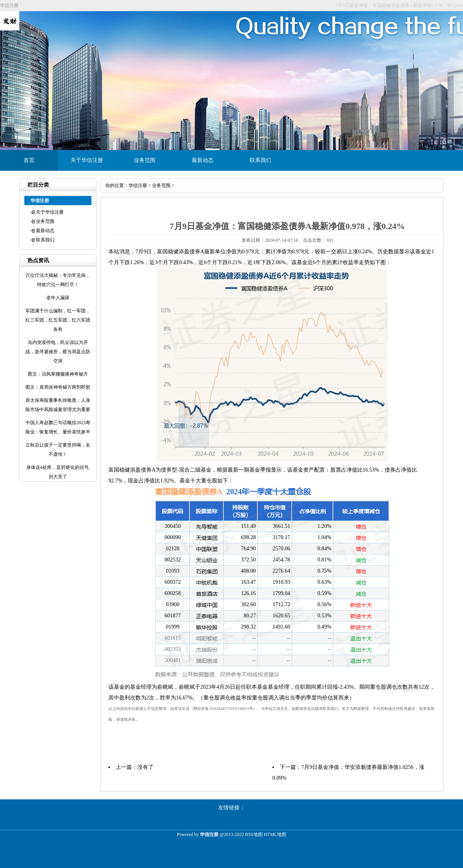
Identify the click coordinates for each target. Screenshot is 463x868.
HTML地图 (275, 834)
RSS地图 (254, 834)
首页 (29, 160)
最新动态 (203, 160)
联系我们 (260, 160)
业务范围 (145, 160)
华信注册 (138, 185)
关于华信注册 (87, 160)
